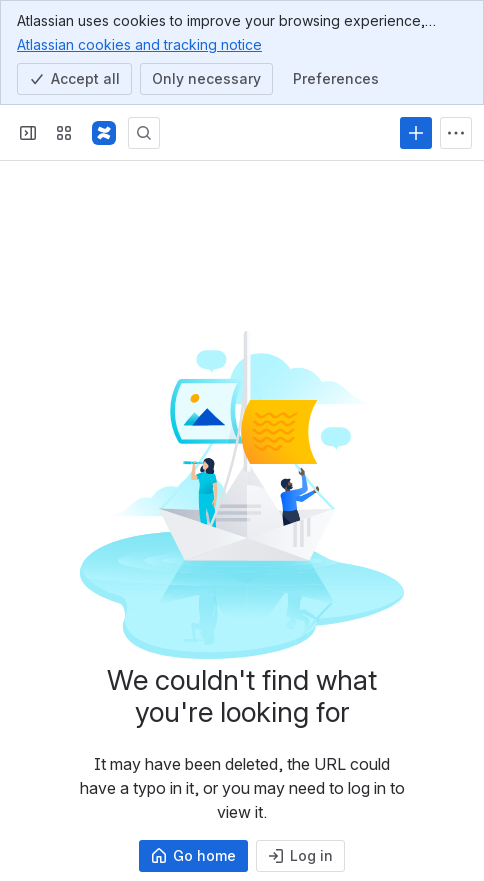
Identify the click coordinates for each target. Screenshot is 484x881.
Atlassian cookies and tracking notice (139, 44)
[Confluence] (104, 133)
